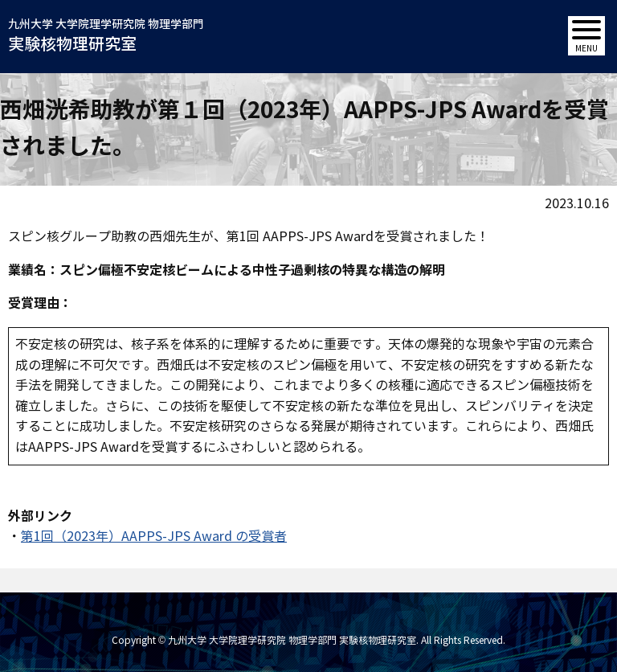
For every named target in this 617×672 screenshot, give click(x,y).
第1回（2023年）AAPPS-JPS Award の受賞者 (154, 537)
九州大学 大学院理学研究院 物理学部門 (106, 37)
